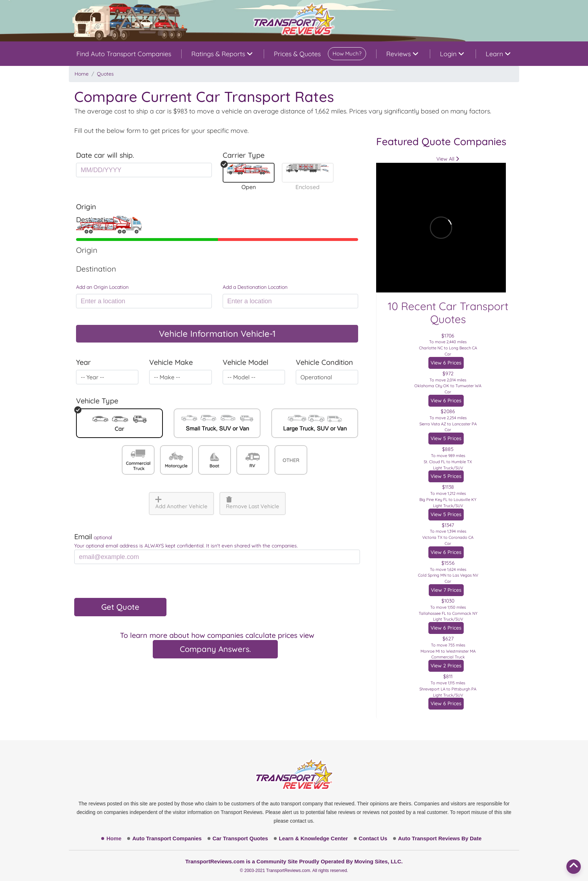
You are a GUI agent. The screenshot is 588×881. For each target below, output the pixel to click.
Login (452, 54)
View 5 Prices (446, 438)
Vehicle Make (171, 362)
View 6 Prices (446, 363)
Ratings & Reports (222, 54)
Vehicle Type (97, 401)
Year (83, 362)
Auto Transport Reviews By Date (440, 838)
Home (82, 74)
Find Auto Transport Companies (124, 54)
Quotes (105, 74)
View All (448, 159)
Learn (498, 54)
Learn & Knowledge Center (313, 838)
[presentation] (129, 584)
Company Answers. (215, 649)
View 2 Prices (446, 666)
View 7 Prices (446, 590)
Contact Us (373, 838)
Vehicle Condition (324, 362)
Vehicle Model (246, 362)
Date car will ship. (105, 155)
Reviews (402, 54)
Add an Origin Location (102, 287)
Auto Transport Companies (167, 838)
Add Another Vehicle (181, 503)
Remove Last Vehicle (253, 503)
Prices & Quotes (320, 54)
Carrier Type (244, 155)
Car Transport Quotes (240, 838)
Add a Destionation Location (255, 287)
